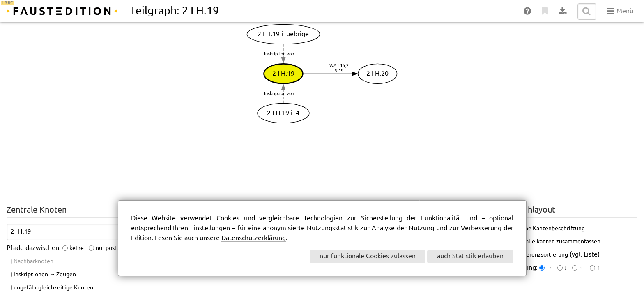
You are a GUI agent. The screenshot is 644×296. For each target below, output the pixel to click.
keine (77, 248)
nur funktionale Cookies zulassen (368, 256)
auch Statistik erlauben (470, 256)
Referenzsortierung (543, 255)
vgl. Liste (585, 255)
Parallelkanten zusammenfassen (559, 242)
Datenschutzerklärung (254, 238)
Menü (620, 11)
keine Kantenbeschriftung (551, 229)
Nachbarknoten (33, 261)
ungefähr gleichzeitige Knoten (53, 288)
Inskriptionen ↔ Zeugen (45, 275)
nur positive (111, 248)
